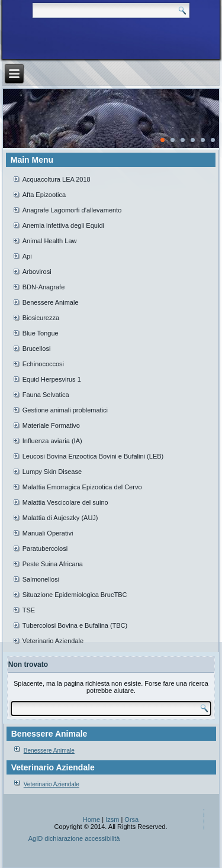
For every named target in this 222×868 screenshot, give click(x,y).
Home (91, 819)
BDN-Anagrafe (44, 287)
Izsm (112, 819)
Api (27, 256)
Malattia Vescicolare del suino (65, 502)
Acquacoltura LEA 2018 (57, 179)
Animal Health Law (50, 241)
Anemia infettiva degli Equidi (63, 225)
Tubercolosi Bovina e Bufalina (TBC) (75, 625)
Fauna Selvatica (46, 395)
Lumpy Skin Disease (52, 472)
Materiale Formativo (51, 425)
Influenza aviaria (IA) (52, 441)
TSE (29, 610)
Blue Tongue (41, 333)
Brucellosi (37, 349)
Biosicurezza (41, 318)
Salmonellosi (41, 579)
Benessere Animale (51, 302)
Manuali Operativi (48, 533)
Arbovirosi (37, 272)
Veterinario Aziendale (53, 641)
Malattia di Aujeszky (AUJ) (60, 518)
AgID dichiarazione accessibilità (74, 838)
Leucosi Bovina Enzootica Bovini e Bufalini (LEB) (93, 456)
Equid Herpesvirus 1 (52, 379)
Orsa (131, 819)
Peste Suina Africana (53, 564)
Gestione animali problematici (65, 410)
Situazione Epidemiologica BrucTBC (75, 595)
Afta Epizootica (44, 195)
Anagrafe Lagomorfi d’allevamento (72, 210)
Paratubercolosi (45, 548)
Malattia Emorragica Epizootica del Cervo (82, 487)
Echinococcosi (43, 364)
